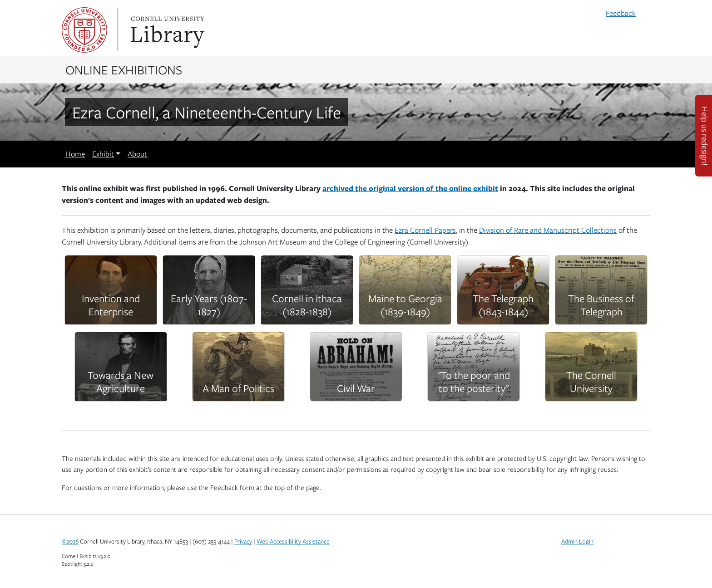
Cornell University (84, 30)
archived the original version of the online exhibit (410, 188)
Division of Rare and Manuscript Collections (548, 230)
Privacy (243, 541)
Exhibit (103, 154)
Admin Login (577, 541)
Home (75, 154)
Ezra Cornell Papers (425, 230)
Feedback (621, 13)
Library (166, 30)
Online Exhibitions (124, 69)
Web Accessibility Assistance (293, 541)
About (137, 154)
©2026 (70, 541)
